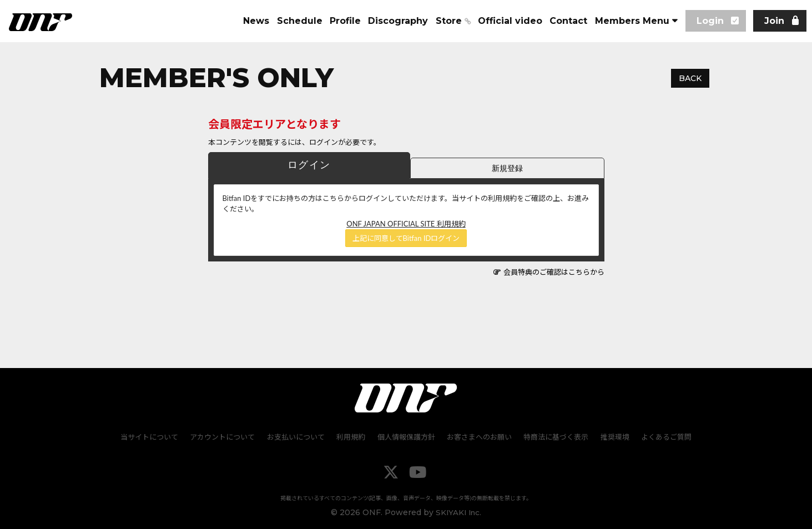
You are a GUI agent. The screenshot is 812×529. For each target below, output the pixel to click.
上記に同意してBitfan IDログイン (406, 238)
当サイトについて (153, 436)
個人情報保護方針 (406, 436)
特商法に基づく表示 (555, 436)
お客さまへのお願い (479, 436)
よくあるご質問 (664, 436)
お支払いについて (297, 436)
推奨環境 (613, 436)
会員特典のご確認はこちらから (554, 272)
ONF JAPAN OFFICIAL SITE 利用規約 (406, 224)
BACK (690, 78)
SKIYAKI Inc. (459, 512)
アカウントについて (225, 436)
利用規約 (352, 436)
